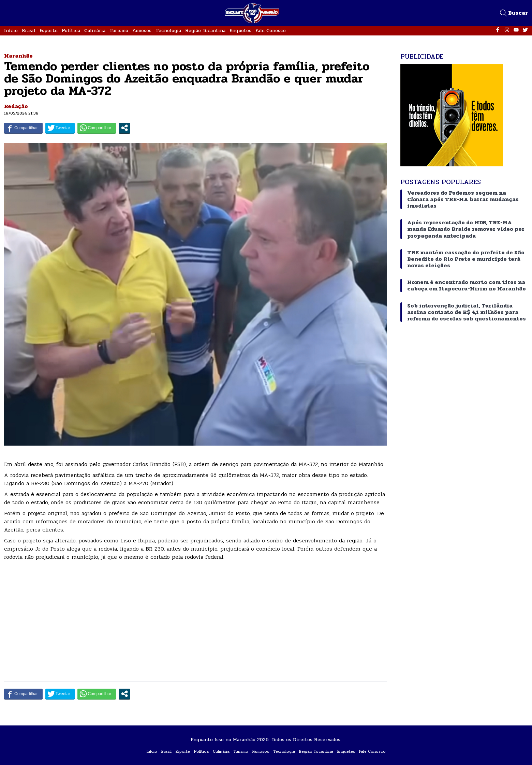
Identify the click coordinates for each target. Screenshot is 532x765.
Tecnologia (168, 31)
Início (11, 31)
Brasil (29, 31)
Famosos (142, 31)
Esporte (49, 31)
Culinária (95, 31)
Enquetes (240, 31)
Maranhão (18, 56)
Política (71, 31)
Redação (16, 106)
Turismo (119, 31)
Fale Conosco (271, 31)
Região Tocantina (205, 31)
